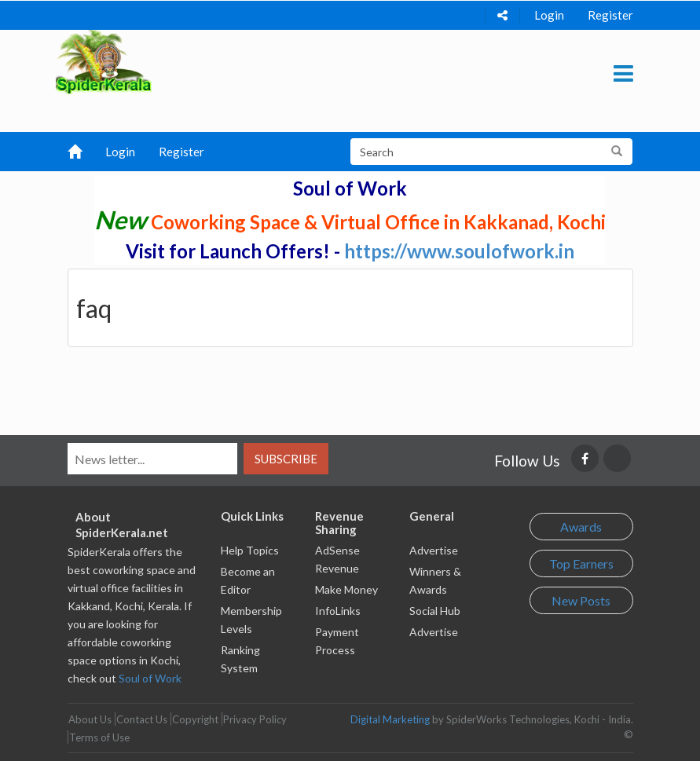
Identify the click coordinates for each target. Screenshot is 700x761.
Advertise (434, 550)
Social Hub (435, 611)
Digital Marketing (390, 719)
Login (549, 15)
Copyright (195, 719)
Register (610, 15)
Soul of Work (150, 678)
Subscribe (286, 459)
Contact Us (142, 719)
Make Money (346, 589)
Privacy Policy (255, 719)
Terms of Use (99, 737)
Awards (581, 527)
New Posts (581, 600)
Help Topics (250, 550)
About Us (90, 719)
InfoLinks (338, 611)
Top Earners (581, 563)
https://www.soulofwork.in (459, 251)
